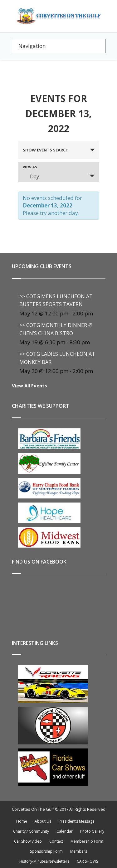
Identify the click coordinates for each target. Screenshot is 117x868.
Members (79, 851)
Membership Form (87, 841)
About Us (43, 821)
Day (31, 176)
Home (22, 821)
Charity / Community (31, 831)
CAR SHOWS (87, 861)
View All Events (29, 385)
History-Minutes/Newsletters (44, 861)
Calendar (65, 831)
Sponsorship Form (46, 851)
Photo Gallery (92, 831)
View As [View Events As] (30, 167)
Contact (56, 841)
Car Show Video (28, 841)
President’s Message (77, 821)
